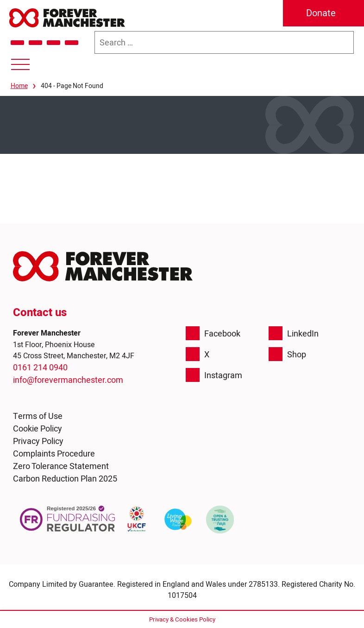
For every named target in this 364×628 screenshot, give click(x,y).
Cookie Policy (38, 428)
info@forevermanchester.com (68, 380)
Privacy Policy (38, 441)
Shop (287, 354)
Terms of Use (38, 416)
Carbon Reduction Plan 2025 (65, 479)
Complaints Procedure (54, 454)
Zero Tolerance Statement (61, 466)
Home (19, 86)
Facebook (213, 333)
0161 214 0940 (40, 367)
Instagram (214, 375)
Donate (321, 13)
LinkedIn (294, 333)
